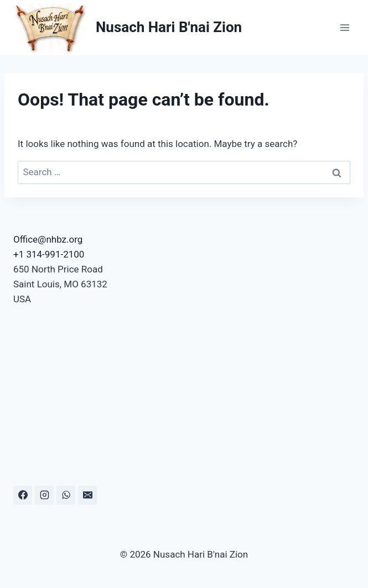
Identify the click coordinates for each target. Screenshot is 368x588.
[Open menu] (344, 27)
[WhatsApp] (66, 495)
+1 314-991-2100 (49, 254)
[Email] (87, 495)
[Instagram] (44, 495)
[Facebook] (23, 495)
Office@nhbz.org (48, 239)
